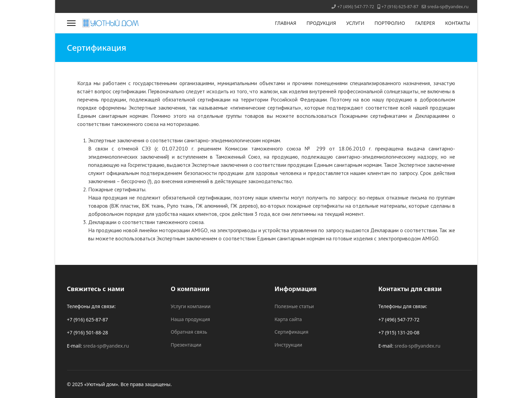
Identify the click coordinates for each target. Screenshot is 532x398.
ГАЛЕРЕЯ (425, 23)
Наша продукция (191, 319)
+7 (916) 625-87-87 (400, 7)
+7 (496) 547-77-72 (356, 7)
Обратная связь (189, 332)
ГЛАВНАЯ (286, 23)
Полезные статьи (294, 306)
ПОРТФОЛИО (390, 23)
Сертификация (292, 332)
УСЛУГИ (355, 23)
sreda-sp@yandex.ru (448, 7)
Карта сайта (288, 319)
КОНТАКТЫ (458, 23)
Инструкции (288, 345)
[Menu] (71, 23)
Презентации (186, 345)
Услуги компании (191, 306)
